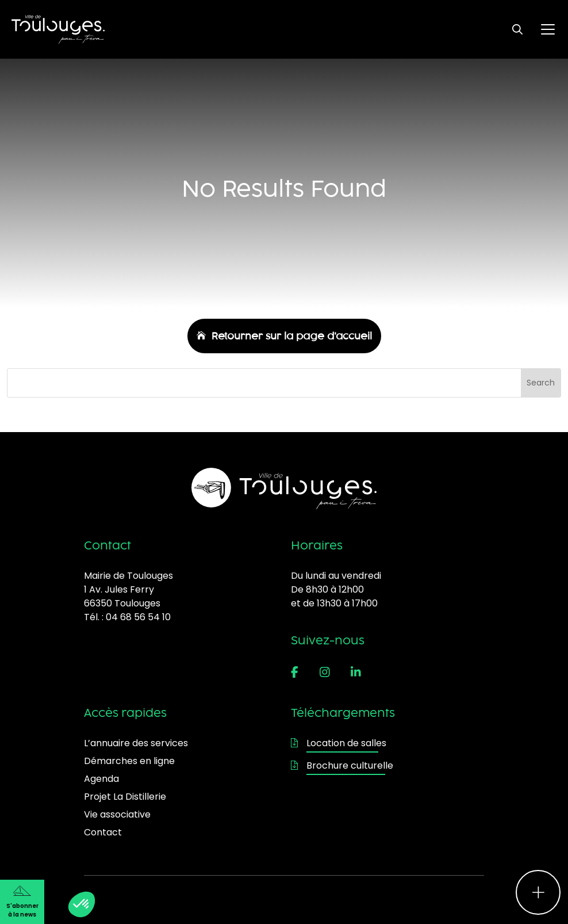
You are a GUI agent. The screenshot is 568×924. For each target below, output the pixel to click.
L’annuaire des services (136, 743)
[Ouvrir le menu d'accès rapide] (538, 892)
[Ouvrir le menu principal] (548, 29)
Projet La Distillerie (125, 797)
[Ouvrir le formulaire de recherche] (517, 29)
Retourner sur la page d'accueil (292, 336)
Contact (103, 832)
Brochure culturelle (342, 765)
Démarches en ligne (129, 761)
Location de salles (339, 743)
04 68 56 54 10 (138, 617)
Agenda (101, 779)
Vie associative (117, 814)
